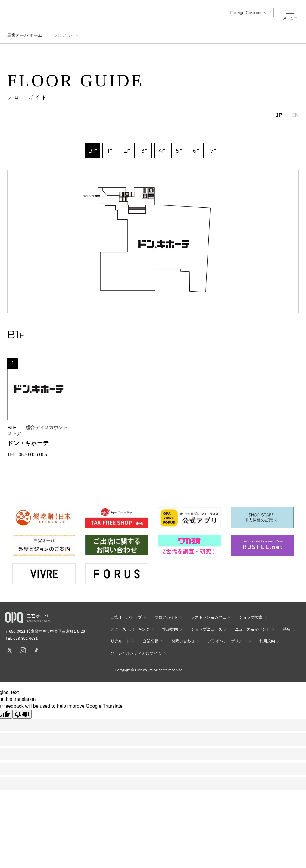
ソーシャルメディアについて (136, 653)
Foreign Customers (248, 13)
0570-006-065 (33, 455)
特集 (287, 629)
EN (295, 115)
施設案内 (170, 629)
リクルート (120, 641)
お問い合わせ (183, 641)
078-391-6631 (25, 638)
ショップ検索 (251, 617)
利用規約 (267, 641)
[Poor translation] (22, 714)
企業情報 (151, 641)
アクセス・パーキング (130, 629)
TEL (11, 455)
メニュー (290, 18)
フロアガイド (166, 617)
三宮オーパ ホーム (25, 35)
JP (279, 115)
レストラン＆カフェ (209, 617)
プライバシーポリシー (227, 641)
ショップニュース (207, 629)
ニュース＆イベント (253, 629)
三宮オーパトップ (126, 617)
